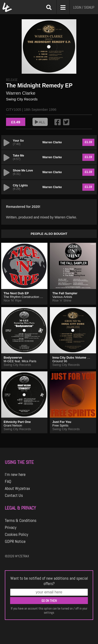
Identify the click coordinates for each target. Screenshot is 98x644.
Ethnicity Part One (17, 422)
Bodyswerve (13, 358)
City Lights (20, 185)
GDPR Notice (15, 541)
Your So (18, 141)
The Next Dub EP (16, 293)
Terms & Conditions (21, 520)
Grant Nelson (13, 425)
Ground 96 (60, 361)
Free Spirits (60, 425)
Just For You (62, 422)
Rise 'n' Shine (62, 300)
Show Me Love (23, 171)
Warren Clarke (21, 93)
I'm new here (15, 474)
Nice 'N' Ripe (13, 300)
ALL (40, 122)
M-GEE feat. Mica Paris (20, 361)
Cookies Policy (16, 534)
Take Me (18, 156)
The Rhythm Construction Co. (24, 297)
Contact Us (14, 495)
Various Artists (62, 297)
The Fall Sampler (65, 293)
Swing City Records (22, 99)
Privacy (11, 527)
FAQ (8, 481)
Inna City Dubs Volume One (73, 358)
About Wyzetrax (17, 488)
